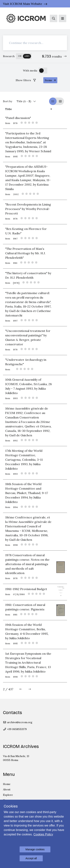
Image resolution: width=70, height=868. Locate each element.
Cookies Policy (43, 834)
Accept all (31, 858)
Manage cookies (35, 849)
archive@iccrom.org (18, 722)
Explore (8, 795)
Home (7, 784)
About (7, 789)
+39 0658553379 (15, 729)
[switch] (24, 56)
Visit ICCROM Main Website (23, 4)
